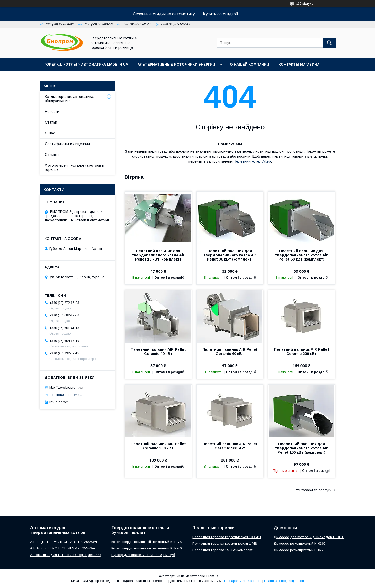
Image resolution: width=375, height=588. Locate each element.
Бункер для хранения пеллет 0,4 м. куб (143, 555)
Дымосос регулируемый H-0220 (300, 550)
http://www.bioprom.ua (66, 387)
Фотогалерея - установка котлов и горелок (75, 167)
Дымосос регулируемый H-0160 (300, 544)
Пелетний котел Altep (252, 161)
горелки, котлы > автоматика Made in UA (86, 64)
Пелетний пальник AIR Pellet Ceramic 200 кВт (302, 352)
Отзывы (52, 155)
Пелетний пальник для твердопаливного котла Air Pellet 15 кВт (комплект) (158, 255)
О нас (50, 133)
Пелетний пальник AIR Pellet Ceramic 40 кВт (158, 352)
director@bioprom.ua (66, 395)
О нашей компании (250, 64)
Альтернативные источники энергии (176, 64)
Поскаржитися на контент (243, 581)
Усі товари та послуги (314, 490)
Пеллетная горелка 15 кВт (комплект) (223, 550)
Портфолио (57, 78)
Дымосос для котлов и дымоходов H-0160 (309, 537)
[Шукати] (329, 43)
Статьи (51, 122)
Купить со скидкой (220, 14)
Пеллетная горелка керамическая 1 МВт (226, 544)
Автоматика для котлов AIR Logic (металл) (66, 555)
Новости (52, 112)
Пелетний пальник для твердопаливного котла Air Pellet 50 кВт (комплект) (301, 255)
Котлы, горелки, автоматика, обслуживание (70, 99)
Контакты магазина (299, 64)
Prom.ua (212, 576)
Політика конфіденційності (284, 581)
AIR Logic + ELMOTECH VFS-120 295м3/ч (64, 542)
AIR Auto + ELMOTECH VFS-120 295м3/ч (63, 548)
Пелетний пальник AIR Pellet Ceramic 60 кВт (230, 352)
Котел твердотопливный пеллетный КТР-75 (146, 542)
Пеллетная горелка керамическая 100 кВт (227, 537)
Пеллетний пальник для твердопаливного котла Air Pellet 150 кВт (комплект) (301, 448)
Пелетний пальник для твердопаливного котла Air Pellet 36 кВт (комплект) (230, 255)
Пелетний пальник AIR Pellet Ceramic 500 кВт (230, 446)
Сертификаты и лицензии (67, 144)
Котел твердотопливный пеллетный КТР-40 (146, 548)
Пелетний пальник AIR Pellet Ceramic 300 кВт (158, 446)
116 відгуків (305, 4)
